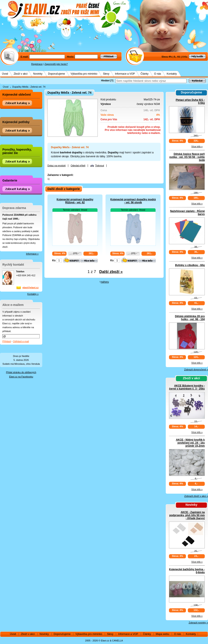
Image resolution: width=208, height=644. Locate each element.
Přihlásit (7, 341)
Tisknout (100, 165)
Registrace (37, 64)
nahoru (105, 282)
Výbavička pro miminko (84, 74)
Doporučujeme (57, 74)
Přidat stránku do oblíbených (21, 372)
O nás (158, 74)
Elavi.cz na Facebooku (21, 377)
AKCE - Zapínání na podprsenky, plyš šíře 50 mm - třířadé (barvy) (187, 515)
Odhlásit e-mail (21, 341)
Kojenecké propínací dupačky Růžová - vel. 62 (75, 201)
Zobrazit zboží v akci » (196, 496)
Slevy (106, 74)
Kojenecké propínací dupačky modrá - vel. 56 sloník (133, 201)
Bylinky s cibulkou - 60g (190, 265)
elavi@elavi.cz (31, 287)
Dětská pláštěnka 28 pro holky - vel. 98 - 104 (190, 318)
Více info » (197, 146)
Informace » (32, 254)
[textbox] (151, 81)
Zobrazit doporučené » (196, 369)
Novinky (38, 74)
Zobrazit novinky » (198, 623)
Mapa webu (162, 634)
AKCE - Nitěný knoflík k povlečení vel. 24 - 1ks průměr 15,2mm (190, 443)
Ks (54, 260)
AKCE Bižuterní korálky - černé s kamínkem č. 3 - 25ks (187, 387)
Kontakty (172, 74)
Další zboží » (111, 272)
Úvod (5, 74)
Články (145, 74)
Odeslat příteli (78, 165)
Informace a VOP (125, 74)
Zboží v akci (21, 74)
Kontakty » (33, 294)
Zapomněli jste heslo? (56, 64)
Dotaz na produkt (57, 165)
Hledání (105, 80)
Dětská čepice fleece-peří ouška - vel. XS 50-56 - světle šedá (187, 157)
